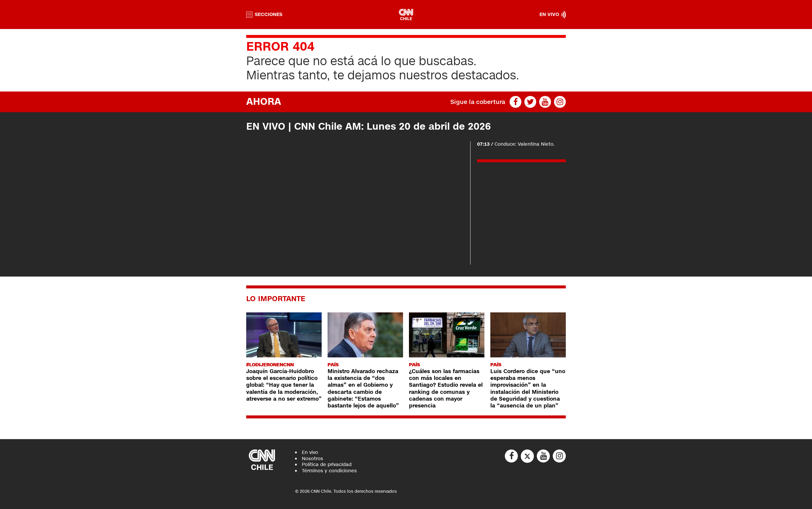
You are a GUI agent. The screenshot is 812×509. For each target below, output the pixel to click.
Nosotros (312, 459)
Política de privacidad (327, 464)
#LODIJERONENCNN (270, 365)
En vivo (310, 452)
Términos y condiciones (329, 471)
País (333, 365)
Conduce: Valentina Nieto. (516, 144)
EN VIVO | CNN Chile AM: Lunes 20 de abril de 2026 (369, 127)
